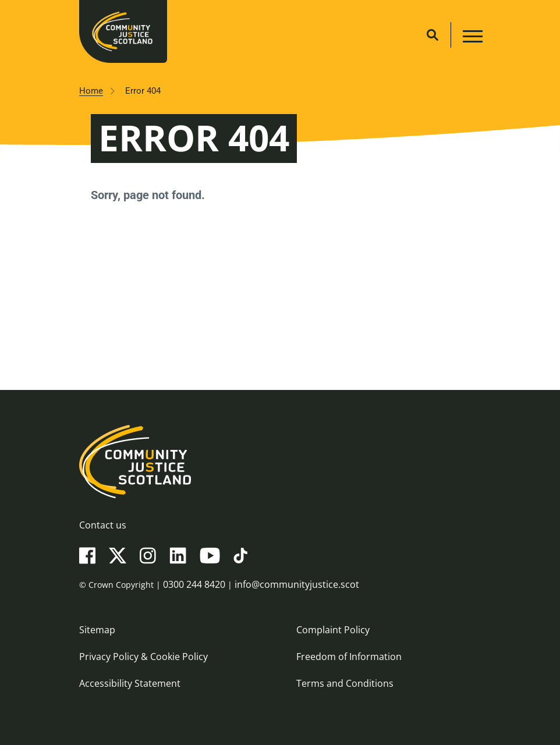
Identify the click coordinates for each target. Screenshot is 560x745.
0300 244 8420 (194, 584)
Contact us (103, 525)
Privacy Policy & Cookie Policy (143, 657)
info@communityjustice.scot (297, 584)
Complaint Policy (333, 630)
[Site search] (433, 35)
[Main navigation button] (471, 38)
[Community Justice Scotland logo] (280, 462)
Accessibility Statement (130, 683)
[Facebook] (87, 555)
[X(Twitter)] (118, 555)
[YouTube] (210, 555)
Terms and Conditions (345, 683)
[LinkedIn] (178, 555)
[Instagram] (148, 555)
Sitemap (97, 630)
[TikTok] (240, 555)
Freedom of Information (349, 657)
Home (91, 91)
